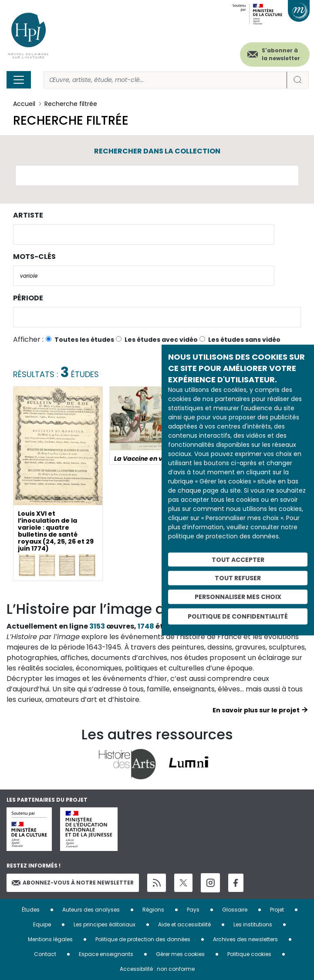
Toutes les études (84, 340)
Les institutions (253, 924)
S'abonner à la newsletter (281, 54)
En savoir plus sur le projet (256, 710)
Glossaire (235, 910)
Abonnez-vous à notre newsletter (73, 883)
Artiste (28, 215)
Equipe (42, 924)
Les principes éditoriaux (105, 924)
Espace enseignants (106, 954)
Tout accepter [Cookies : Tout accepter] (238, 559)
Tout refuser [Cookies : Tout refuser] (238, 578)
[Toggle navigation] (19, 80)
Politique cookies (249, 954)
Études (31, 910)
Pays (193, 910)
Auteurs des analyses (91, 910)
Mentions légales (50, 939)
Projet (277, 910)
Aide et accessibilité (184, 924)
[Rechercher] (165, 80)
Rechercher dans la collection (157, 151)
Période (28, 298)
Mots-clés (34, 257)
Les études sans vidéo (244, 340)
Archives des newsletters (245, 939)
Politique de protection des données (143, 939)
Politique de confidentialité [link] (238, 616)
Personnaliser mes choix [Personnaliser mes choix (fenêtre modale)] (238, 597)
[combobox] (144, 234)
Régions (153, 910)
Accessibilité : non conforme (157, 969)
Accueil (24, 104)
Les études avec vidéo (161, 340)
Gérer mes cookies (180, 954)
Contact (45, 954)
